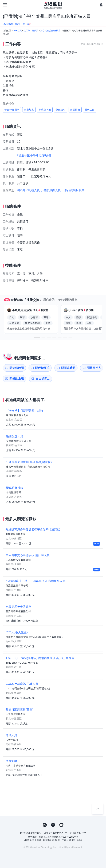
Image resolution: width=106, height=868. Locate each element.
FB (53, 825)
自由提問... (43, 379)
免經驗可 (61, 110)
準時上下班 (45, 110)
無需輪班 (75, 110)
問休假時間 (17, 368)
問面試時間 (68, 368)
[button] (37, 337)
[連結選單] (5, 5)
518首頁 (18, 31)
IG (45, 825)
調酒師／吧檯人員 (28, 190)
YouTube (61, 825)
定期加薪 (29, 110)
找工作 (27, 31)
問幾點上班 (17, 379)
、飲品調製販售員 (73, 190)
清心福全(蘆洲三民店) (51, 31)
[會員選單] (101, 5)
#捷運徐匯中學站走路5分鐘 (34, 155)
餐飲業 (35, 31)
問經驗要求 (42, 368)
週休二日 (90, 110)
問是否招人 (94, 368)
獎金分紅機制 (12, 110)
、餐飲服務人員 (51, 190)
